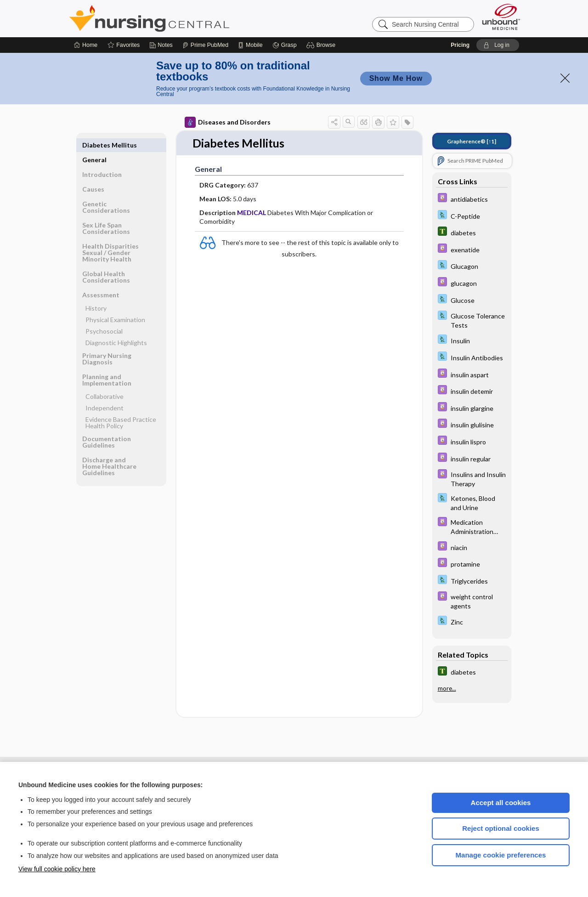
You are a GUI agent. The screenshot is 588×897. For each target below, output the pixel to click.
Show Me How (396, 78)
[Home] (86, 45)
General (94, 145)
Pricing (460, 45)
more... (447, 688)
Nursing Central (184, 18)
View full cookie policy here (57, 869)
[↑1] (472, 141)
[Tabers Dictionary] (472, 232)
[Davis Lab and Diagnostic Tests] (472, 216)
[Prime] (205, 45)
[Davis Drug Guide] (472, 199)
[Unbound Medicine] (501, 17)
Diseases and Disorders (228, 122)
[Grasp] (285, 45)
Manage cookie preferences (501, 855)
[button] (322, 45)
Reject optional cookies (501, 828)
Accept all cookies (501, 803)
